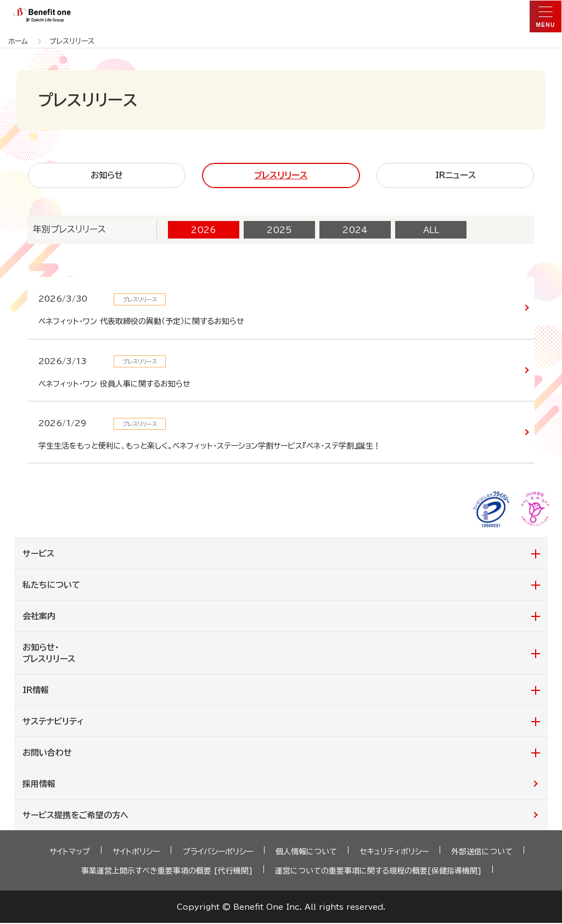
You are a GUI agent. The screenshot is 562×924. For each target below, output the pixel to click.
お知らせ (107, 176)
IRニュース (456, 176)
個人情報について (306, 853)
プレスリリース (281, 176)
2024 (355, 231)
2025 (279, 231)
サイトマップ (70, 853)
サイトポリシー (137, 853)
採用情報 (39, 785)
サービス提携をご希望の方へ (75, 816)
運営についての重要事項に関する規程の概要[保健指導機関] (378, 872)
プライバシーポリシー (218, 853)
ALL (431, 231)
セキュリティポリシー (394, 853)
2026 (204, 231)
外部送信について (482, 853)
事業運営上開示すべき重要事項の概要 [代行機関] (167, 872)
